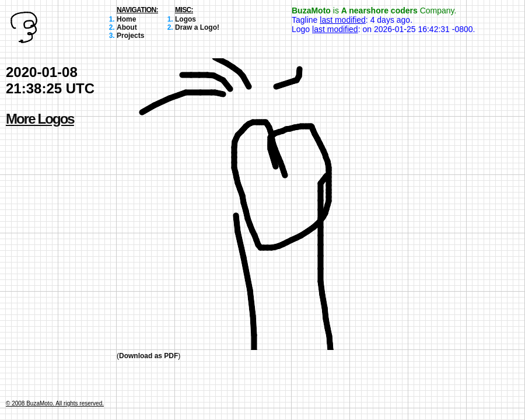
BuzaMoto (311, 10)
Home (126, 19)
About (127, 27)
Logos (185, 19)
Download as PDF (148, 356)
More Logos (40, 119)
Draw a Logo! (197, 27)
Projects (130, 36)
